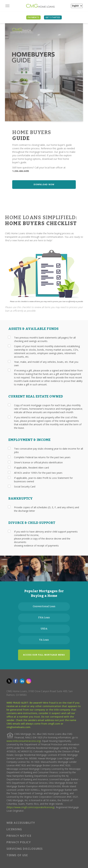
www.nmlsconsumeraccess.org (23, 741)
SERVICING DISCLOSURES (25, 849)
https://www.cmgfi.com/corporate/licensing (31, 807)
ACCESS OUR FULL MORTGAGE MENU (44, 655)
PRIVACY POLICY (19, 842)
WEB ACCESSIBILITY (21, 823)
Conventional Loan (44, 606)
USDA (44, 629)
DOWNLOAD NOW (44, 184)
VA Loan (44, 640)
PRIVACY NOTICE (19, 836)
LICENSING (14, 829)
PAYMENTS (33, 17)
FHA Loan (44, 618)
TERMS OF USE (17, 855)
